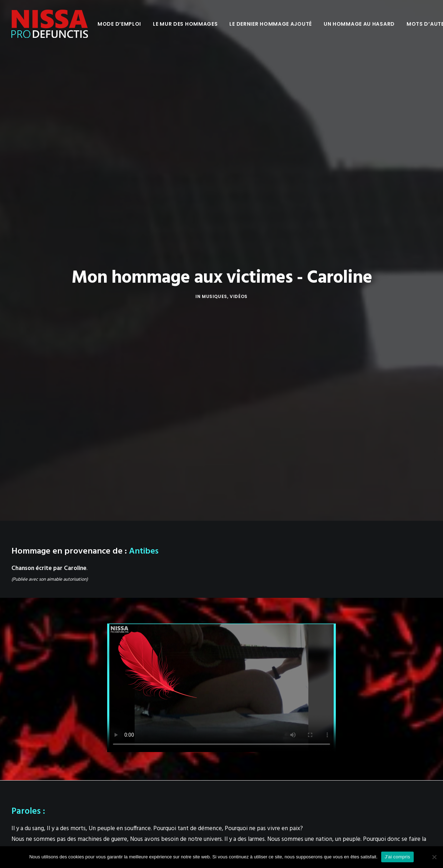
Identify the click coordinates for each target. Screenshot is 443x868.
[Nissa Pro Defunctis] (50, 24)
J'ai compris (397, 857)
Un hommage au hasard (359, 24)
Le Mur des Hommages (185, 24)
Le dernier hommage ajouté (271, 24)
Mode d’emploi (119, 24)
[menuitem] (119, 24)
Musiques (215, 114)
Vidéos (239, 114)
